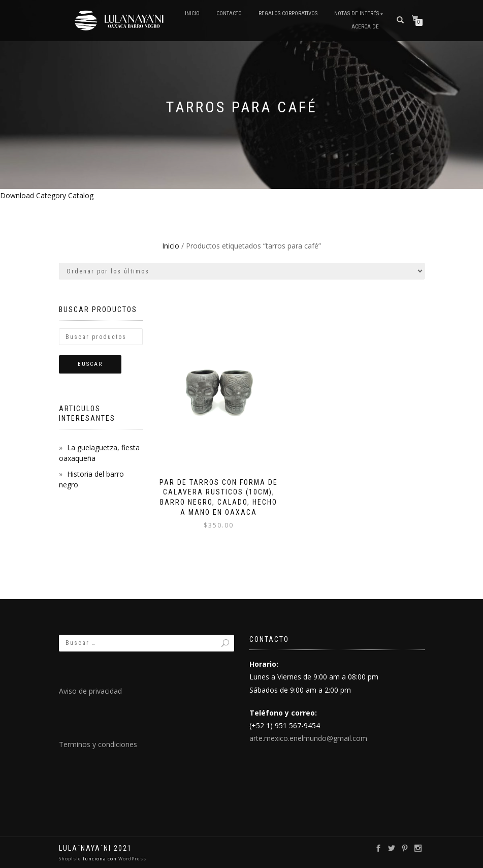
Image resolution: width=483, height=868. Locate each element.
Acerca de (365, 27)
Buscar (90, 364)
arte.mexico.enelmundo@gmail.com (308, 738)
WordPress (132, 859)
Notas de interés (357, 13)
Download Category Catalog (47, 195)
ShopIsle (71, 859)
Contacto (229, 13)
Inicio (192, 13)
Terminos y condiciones (98, 744)
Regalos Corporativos (288, 13)
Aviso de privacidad (90, 691)
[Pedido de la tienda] (242, 271)
